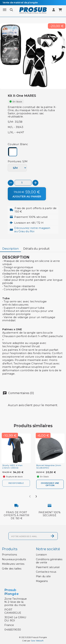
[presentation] (30, 495)
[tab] (10, 249)
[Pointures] (17, 168)
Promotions (10, 555)
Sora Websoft (37, 641)
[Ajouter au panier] (27, 194)
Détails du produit (37, 249)
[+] (35, 183)
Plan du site (43, 576)
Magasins (42, 581)
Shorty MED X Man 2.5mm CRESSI (12, 467)
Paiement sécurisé (48, 567)
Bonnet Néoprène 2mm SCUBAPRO (49, 467)
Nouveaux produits (14, 559)
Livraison (41, 555)
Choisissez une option (50, 484)
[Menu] (5, 10)
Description (11, 249)
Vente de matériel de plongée (20, 3)
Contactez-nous (46, 572)
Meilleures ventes (13, 564)
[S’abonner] (52, 536)
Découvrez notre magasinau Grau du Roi (32, 230)
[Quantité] (23, 183)
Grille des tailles (12, 569)
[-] (11, 183)
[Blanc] (13, 152)
